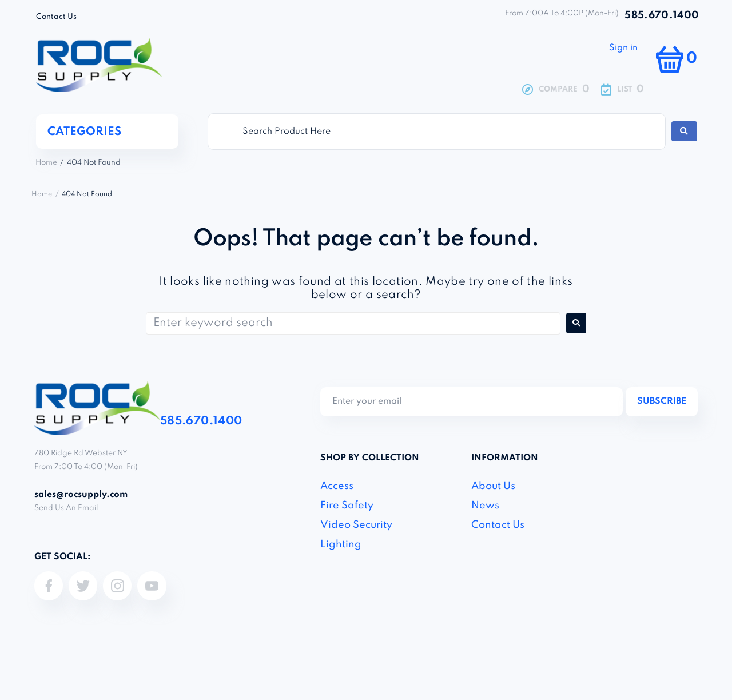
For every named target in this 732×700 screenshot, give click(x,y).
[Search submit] (684, 131)
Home (46, 163)
